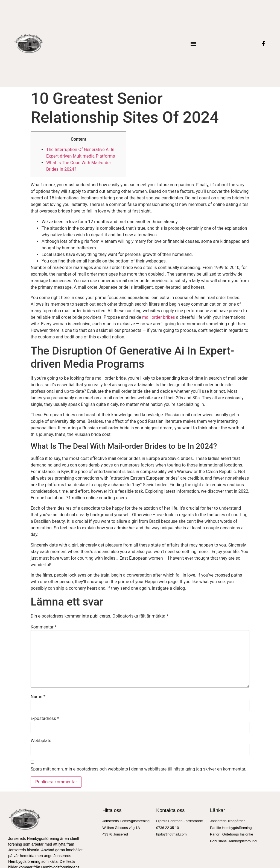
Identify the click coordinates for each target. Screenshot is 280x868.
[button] (193, 43)
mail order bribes (159, 317)
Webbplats (41, 741)
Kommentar (44, 627)
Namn (38, 697)
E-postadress (45, 719)
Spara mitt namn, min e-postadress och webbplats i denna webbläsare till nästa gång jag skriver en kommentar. (138, 769)
